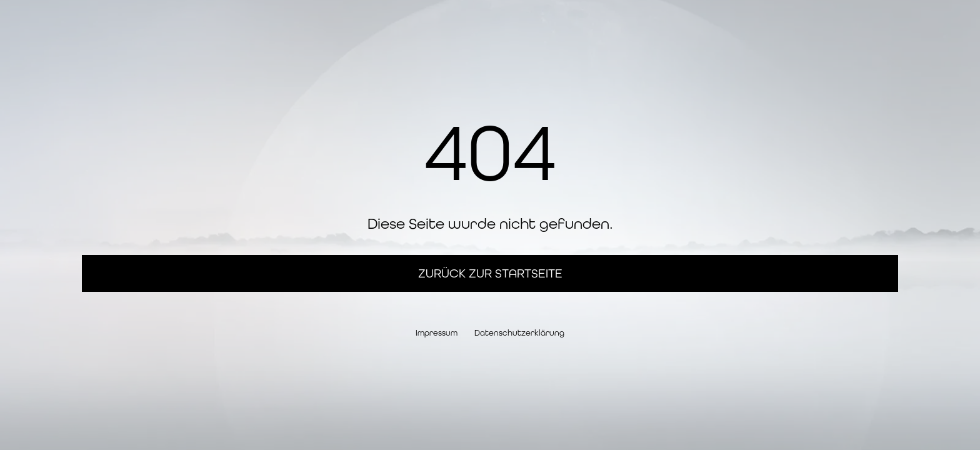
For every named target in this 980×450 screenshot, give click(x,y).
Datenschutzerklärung (519, 333)
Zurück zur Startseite (490, 273)
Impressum (437, 333)
